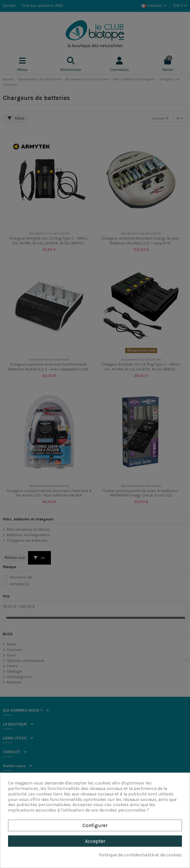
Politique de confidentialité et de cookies (140, 855)
